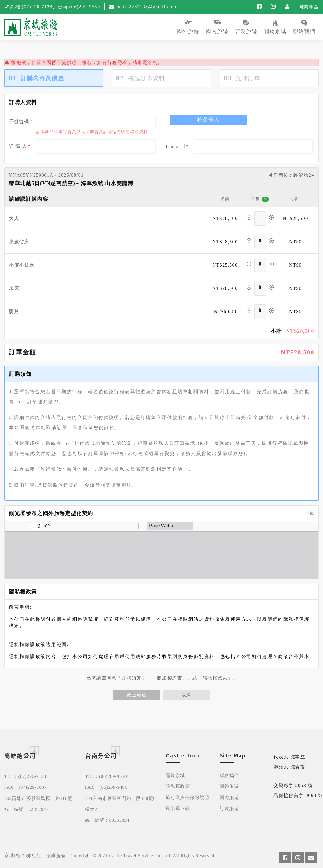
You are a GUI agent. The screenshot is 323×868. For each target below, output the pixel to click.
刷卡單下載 (178, 808)
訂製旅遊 (229, 808)
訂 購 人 (18, 146)
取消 (186, 695)
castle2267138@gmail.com (146, 7)
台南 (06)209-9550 (79, 7)
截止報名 (137, 695)
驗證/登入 (208, 120)
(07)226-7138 (32, 776)
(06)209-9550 (113, 776)
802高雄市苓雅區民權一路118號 (38, 798)
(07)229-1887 (33, 787)
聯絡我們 (229, 775)
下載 (307, 513)
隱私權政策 (178, 786)
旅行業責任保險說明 (187, 797)
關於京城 (175, 775)
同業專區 (309, 7)
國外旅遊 (229, 786)
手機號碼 (19, 122)
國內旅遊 (229, 797)
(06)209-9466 (114, 787)
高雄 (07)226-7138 (31, 7)
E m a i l (176, 146)
